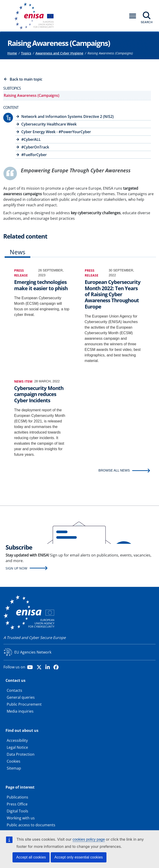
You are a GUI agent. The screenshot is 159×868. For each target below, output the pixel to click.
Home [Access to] (12, 53)
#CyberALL (31, 139)
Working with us (21, 818)
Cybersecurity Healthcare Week (49, 124)
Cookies (14, 761)
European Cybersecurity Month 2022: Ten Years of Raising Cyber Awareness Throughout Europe (113, 294)
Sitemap (14, 768)
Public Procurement (24, 704)
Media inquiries (20, 711)
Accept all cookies (31, 857)
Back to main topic (26, 79)
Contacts (14, 690)
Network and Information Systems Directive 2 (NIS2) (67, 116)
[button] (133, 16)
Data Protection (21, 754)
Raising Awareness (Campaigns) (31, 95)
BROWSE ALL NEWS (114, 470)
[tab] (17, 253)
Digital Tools (17, 811)
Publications (17, 797)
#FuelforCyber (34, 155)
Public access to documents (31, 825)
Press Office (17, 804)
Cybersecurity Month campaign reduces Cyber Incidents (39, 394)
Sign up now (16, 568)
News (17, 252)
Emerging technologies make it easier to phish (41, 285)
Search (147, 22)
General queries (21, 697)
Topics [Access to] (26, 53)
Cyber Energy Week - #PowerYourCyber (56, 132)
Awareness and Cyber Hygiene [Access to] (59, 53)
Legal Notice (17, 747)
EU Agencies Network (33, 652)
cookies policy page (89, 839)
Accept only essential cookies (79, 857)
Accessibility (17, 740)
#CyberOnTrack (35, 147)
